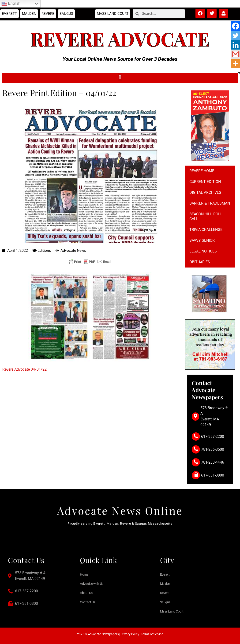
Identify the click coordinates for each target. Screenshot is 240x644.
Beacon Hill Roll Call (206, 216)
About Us (86, 593)
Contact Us (88, 602)
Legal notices (203, 251)
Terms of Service (152, 634)
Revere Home (202, 171)
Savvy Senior (202, 240)
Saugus (66, 14)
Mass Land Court (113, 14)
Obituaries (200, 262)
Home (84, 574)
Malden (29, 14)
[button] (120, 77)
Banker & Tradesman (210, 203)
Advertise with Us (92, 584)
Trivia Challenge (206, 230)
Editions (44, 250)
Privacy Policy (130, 634)
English (11, 4)
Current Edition (205, 182)
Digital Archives (205, 192)
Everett (9, 14)
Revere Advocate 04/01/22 (24, 369)
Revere (48, 14)
